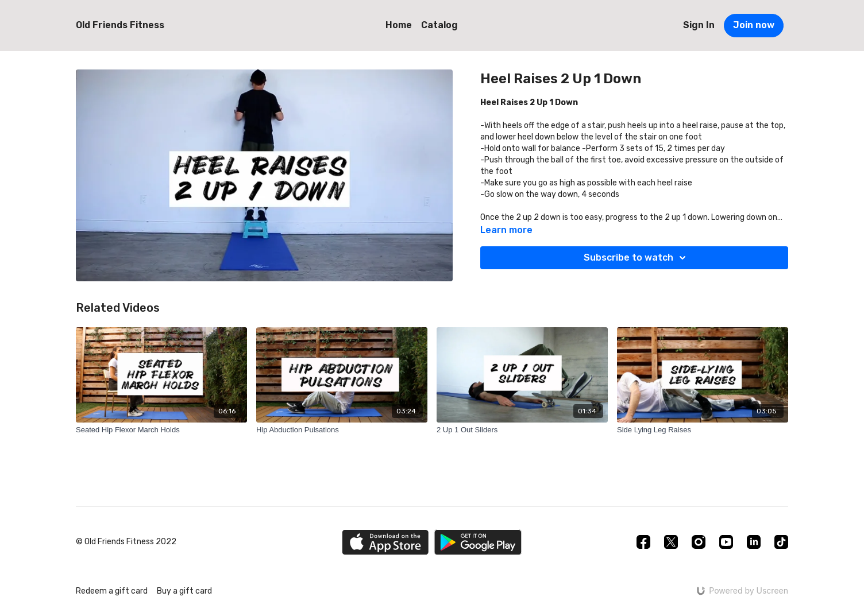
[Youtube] (726, 542)
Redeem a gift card (112, 591)
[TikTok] (781, 542)
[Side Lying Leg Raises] (703, 430)
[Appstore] (385, 542)
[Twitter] (671, 542)
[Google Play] (478, 542)
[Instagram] (699, 542)
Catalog (439, 25)
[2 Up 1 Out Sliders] (522, 430)
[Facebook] (643, 542)
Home (399, 25)
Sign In (699, 25)
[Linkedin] (754, 542)
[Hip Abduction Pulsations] (342, 430)
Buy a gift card (184, 591)
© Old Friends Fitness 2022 (126, 542)
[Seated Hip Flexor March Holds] (161, 430)
